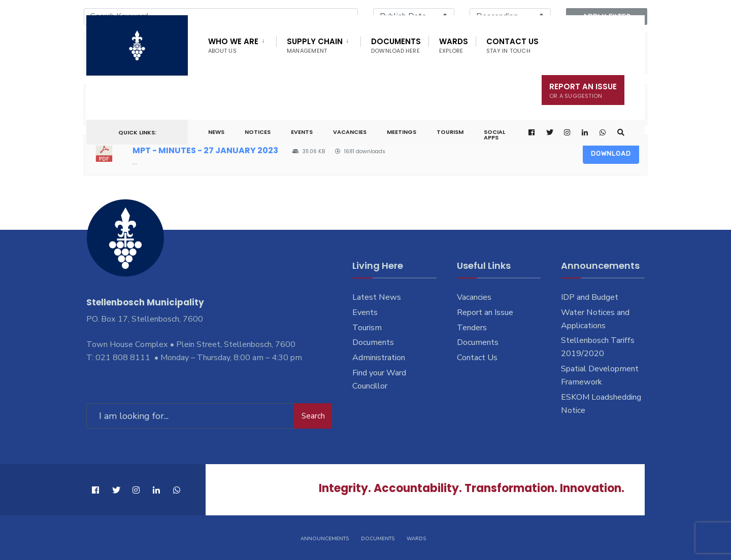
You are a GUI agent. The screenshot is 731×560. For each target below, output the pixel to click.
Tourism (450, 132)
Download (611, 153)
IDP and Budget (590, 297)
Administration (379, 358)
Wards (454, 45)
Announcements (325, 539)
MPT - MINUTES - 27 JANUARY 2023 (205, 150)
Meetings (402, 132)
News (216, 132)
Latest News (377, 297)
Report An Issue (583, 91)
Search (313, 416)
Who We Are (233, 45)
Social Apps (494, 135)
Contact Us (512, 45)
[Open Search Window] (621, 133)
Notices (258, 132)
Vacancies (350, 132)
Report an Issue (485, 312)
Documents (396, 45)
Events (302, 132)
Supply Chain (315, 45)
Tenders (472, 328)
